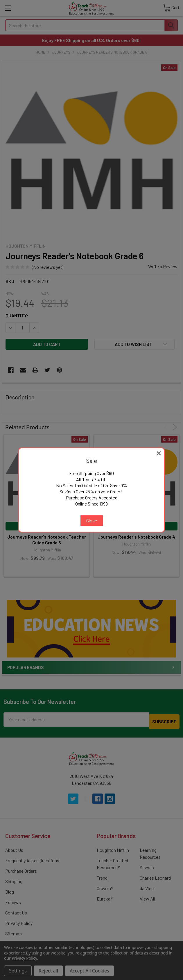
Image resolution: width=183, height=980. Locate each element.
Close (92, 520)
